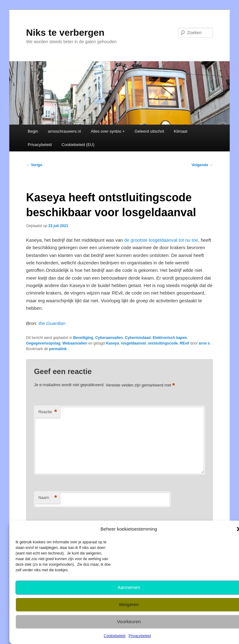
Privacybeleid (140, 636)
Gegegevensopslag (43, 343)
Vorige (34, 165)
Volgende (202, 165)
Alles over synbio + (108, 131)
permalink (59, 349)
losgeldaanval (133, 343)
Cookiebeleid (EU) (78, 145)
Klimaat (181, 131)
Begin (33, 131)
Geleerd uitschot (149, 131)
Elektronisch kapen (170, 338)
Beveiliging (83, 338)
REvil (185, 343)
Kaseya (112, 343)
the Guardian (52, 323)
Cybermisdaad (138, 338)
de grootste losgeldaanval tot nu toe (161, 240)
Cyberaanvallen (109, 338)
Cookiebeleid (115, 636)
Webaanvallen (75, 343)
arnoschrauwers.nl (64, 131)
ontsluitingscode (163, 343)
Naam (48, 498)
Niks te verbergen (65, 32)
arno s (205, 343)
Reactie (48, 412)
